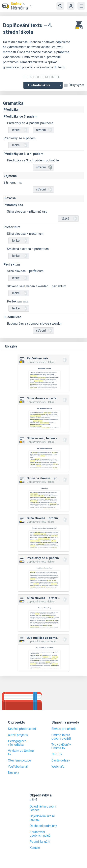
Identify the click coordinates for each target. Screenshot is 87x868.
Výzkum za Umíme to (21, 753)
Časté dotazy (61, 761)
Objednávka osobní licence (43, 808)
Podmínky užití (40, 842)
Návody (57, 754)
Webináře (58, 767)
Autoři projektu (18, 735)
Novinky (14, 773)
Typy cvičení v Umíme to (61, 746)
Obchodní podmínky (43, 826)
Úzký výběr (76, 85)
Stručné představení (22, 729)
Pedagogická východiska (17, 743)
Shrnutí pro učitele (64, 729)
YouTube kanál (18, 767)
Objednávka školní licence (42, 818)
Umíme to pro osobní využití (61, 737)
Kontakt (35, 848)
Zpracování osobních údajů (40, 834)
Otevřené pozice (19, 761)
